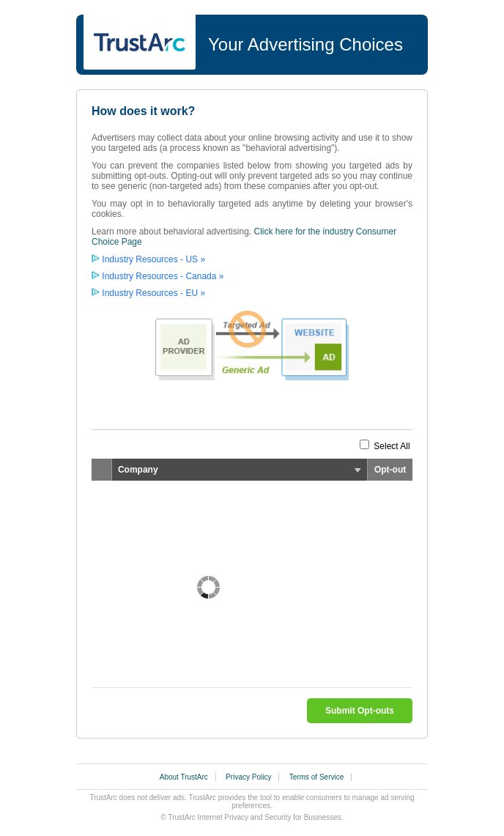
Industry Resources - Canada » (163, 276)
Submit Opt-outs (360, 711)
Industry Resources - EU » (153, 293)
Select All (392, 446)
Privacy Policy (248, 777)
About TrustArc (184, 777)
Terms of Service (316, 777)
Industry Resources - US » (153, 259)
